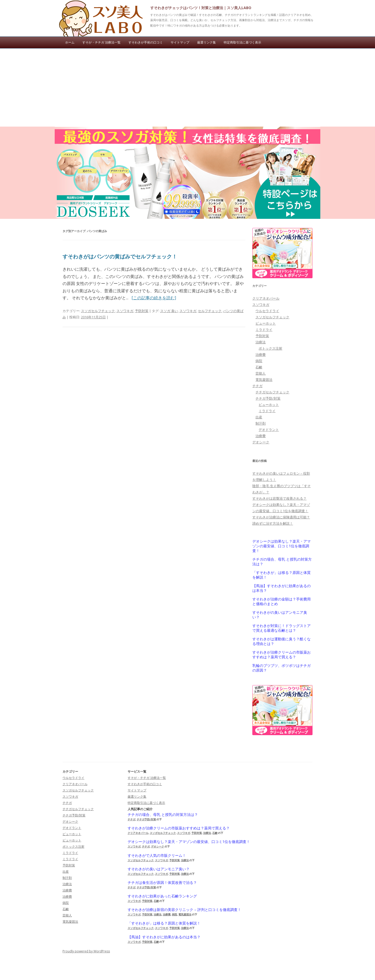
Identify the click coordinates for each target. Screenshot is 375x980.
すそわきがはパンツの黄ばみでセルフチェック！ (120, 256)
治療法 (261, 342)
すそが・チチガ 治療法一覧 (101, 42)
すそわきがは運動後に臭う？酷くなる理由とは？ (282, 641)
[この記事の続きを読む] (154, 298)
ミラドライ (264, 330)
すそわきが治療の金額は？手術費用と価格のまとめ (282, 601)
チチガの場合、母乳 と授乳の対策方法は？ (282, 562)
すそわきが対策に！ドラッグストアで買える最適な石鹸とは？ (282, 628)
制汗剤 (261, 423)
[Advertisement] (187, 88)
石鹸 (259, 367)
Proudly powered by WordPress (86, 951)
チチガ (257, 386)
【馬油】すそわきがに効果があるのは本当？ (282, 588)
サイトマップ (180, 42)
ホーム (70, 42)
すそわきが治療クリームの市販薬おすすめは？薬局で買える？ (282, 655)
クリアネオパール (266, 298)
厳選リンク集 (207, 42)
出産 (259, 417)
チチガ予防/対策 (268, 398)
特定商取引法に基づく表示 (242, 42)
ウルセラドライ (267, 311)
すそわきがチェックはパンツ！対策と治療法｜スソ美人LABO (201, 8)
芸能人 (261, 373)
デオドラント (269, 430)
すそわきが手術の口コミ (146, 42)
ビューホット (266, 323)
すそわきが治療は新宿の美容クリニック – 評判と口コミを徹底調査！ (184, 910)
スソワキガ (125, 311)
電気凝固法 (264, 380)
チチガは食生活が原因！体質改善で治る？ (162, 883)
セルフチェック (210, 311)
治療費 (261, 355)
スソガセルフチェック (98, 311)
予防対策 (142, 311)
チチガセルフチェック (272, 392)
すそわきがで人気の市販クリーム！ (157, 855)
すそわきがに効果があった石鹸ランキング (162, 896)
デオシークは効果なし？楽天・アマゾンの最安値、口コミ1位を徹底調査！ (282, 546)
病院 (259, 361)
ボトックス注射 (270, 348)
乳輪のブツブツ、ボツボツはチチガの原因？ (282, 668)
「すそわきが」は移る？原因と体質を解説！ (282, 575)
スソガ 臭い (169, 311)
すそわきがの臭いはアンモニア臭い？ (280, 615)
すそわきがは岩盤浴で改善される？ (279, 498)
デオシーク (261, 442)
